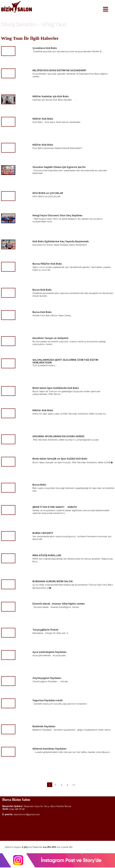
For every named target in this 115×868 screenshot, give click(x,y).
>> (74, 785)
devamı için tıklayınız (100, 64)
